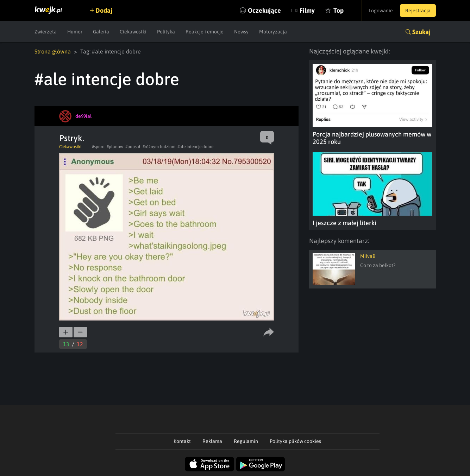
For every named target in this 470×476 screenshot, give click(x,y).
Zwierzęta (46, 32)
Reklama (212, 441)
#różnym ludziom (159, 147)
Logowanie (381, 11)
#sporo (98, 147)
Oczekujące (264, 10)
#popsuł (133, 147)
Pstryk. (72, 138)
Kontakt (182, 441)
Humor (75, 32)
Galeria (101, 32)
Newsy (241, 32)
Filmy (307, 10)
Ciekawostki (133, 32)
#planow (115, 147)
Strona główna (53, 51)
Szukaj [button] (421, 32)
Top (339, 10)
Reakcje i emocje (205, 32)
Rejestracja (418, 11)
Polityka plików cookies (295, 441)
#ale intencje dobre (195, 147)
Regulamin (246, 441)
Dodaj (104, 10)
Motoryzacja (273, 32)
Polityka (166, 32)
